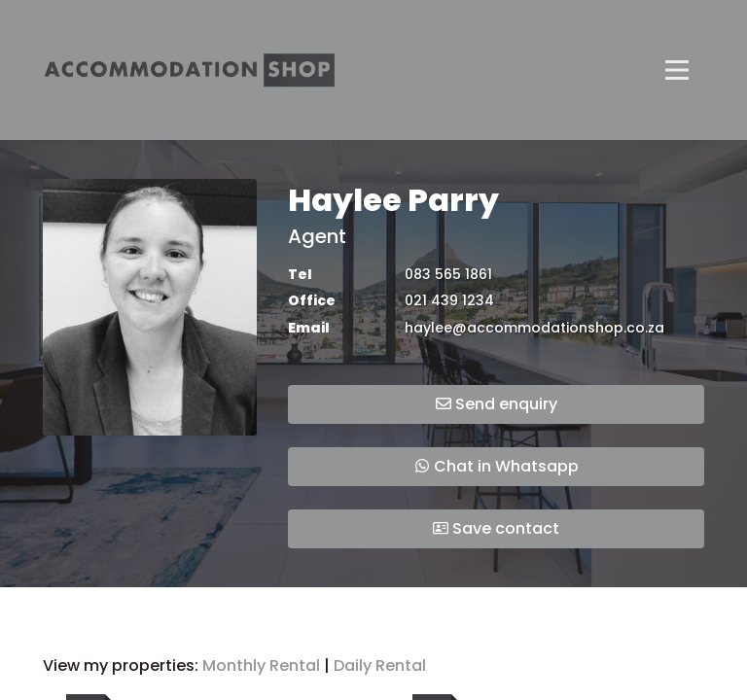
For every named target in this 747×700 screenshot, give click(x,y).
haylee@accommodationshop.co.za (534, 328)
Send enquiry (497, 404)
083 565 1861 (448, 275)
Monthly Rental (261, 666)
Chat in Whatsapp (497, 466)
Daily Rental (380, 666)
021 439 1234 (449, 301)
